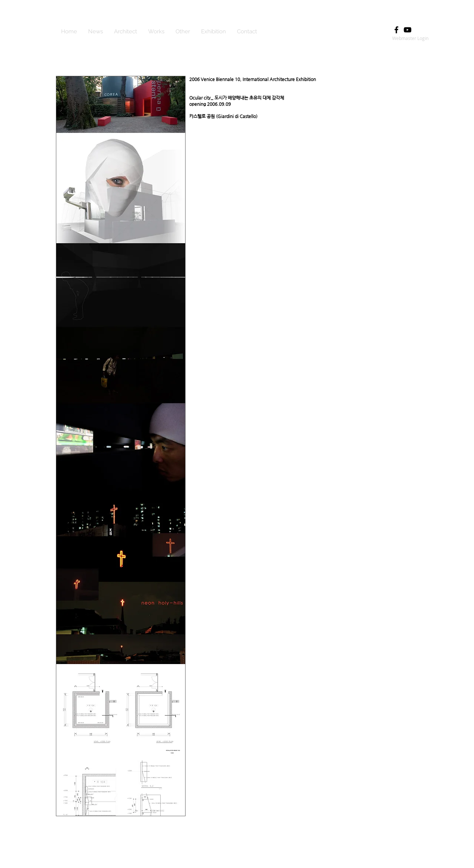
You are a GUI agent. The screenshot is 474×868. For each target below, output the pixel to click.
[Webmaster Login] (410, 38)
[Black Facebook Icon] (396, 30)
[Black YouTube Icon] (408, 30)
